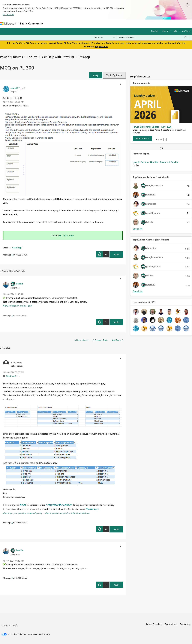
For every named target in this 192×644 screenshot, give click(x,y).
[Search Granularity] (104, 38)
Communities (88, 23)
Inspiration (63, 23)
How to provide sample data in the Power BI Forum (67, 513)
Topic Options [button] (113, 75)
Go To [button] (185, 31)
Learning (113, 23)
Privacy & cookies (154, 624)
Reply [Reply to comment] (116, 322)
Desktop (84, 57)
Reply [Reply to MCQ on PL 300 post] (116, 254)
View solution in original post (18, 306)
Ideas (75, 23)
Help (175, 31)
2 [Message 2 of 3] (12, 315)
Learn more (9, 14)
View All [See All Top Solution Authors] (138, 229)
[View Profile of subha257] (15, 88)
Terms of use (171, 624)
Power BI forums (11, 57)
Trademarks (185, 624)
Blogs (102, 23)
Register (154, 31)
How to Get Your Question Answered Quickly (155, 162)
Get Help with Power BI (58, 57)
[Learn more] (142, 138)
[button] (96, 75)
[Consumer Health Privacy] (39, 634)
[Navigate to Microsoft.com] (8, 23)
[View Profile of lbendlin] (20, 284)
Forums (50, 23)
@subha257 (12, 376)
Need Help (17, 248)
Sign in (165, 31)
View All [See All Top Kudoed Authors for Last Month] (138, 291)
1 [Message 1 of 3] (12, 255)
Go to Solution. (67, 235)
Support (126, 23)
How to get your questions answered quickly (22, 513)
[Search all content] (153, 38)
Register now (101, 46)
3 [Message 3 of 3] (12, 522)
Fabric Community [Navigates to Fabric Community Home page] (31, 23)
